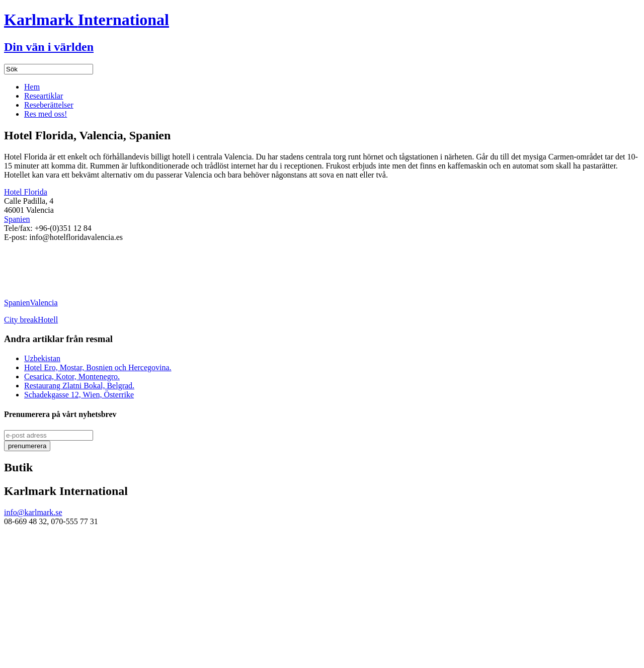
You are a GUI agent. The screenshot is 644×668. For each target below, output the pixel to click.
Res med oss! (46, 114)
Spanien (17, 219)
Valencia (44, 303)
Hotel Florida (26, 192)
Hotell (48, 320)
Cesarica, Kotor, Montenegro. (72, 377)
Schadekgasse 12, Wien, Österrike (79, 395)
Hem (32, 87)
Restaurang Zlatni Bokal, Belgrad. (79, 386)
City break (21, 320)
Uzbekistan (42, 358)
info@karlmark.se (33, 512)
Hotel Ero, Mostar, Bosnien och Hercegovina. (98, 367)
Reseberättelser (49, 105)
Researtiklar (44, 96)
